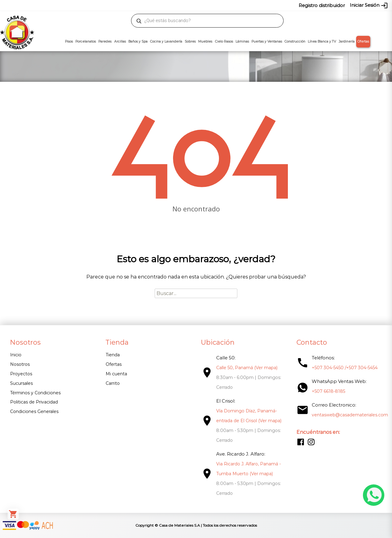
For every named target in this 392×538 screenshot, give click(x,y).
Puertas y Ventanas (267, 42)
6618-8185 (230, 5)
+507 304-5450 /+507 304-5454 (345, 368)
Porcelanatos (86, 42)
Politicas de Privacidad (34, 402)
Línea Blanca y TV (322, 42)
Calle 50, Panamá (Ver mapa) (247, 368)
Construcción (295, 42)
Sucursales (21, 383)
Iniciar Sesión (369, 6)
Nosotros (20, 364)
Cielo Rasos (224, 42)
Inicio (16, 355)
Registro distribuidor (322, 5)
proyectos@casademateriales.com (132, 5)
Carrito (113, 383)
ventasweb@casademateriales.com (59, 5)
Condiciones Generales (34, 411)
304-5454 (209, 5)
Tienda (113, 355)
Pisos (69, 42)
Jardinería (347, 42)
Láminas (242, 42)
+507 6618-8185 (328, 391)
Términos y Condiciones (35, 393)
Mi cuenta (116, 374)
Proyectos (21, 374)
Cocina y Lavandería (166, 42)
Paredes (105, 42)
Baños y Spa (138, 42)
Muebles (205, 42)
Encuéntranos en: (318, 432)
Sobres (190, 42)
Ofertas (363, 42)
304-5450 (187, 5)
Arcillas (120, 42)
